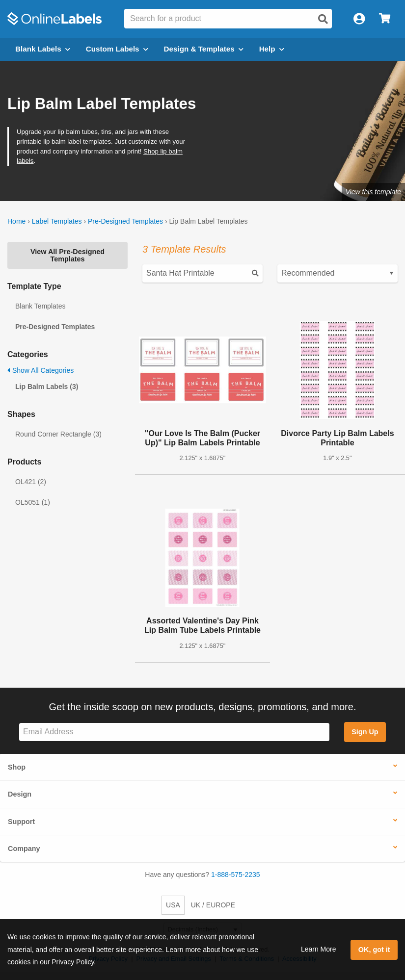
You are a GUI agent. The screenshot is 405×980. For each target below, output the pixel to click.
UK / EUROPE (213, 905)
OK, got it (374, 950)
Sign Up (365, 732)
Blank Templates (40, 306)
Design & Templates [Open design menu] (204, 49)
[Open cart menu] (385, 19)
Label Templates (57, 221)
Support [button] (21, 822)
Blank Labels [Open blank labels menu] (43, 49)
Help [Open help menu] (272, 49)
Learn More (319, 949)
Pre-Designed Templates (125, 221)
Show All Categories (40, 370)
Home (16, 221)
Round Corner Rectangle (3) (58, 434)
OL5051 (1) (33, 502)
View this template (373, 192)
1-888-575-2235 (236, 875)
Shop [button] (17, 767)
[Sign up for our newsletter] (174, 732)
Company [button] (24, 849)
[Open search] (323, 19)
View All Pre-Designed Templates (67, 255)
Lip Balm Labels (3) (47, 387)
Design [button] (20, 794)
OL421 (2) (31, 482)
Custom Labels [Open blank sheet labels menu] (117, 49)
